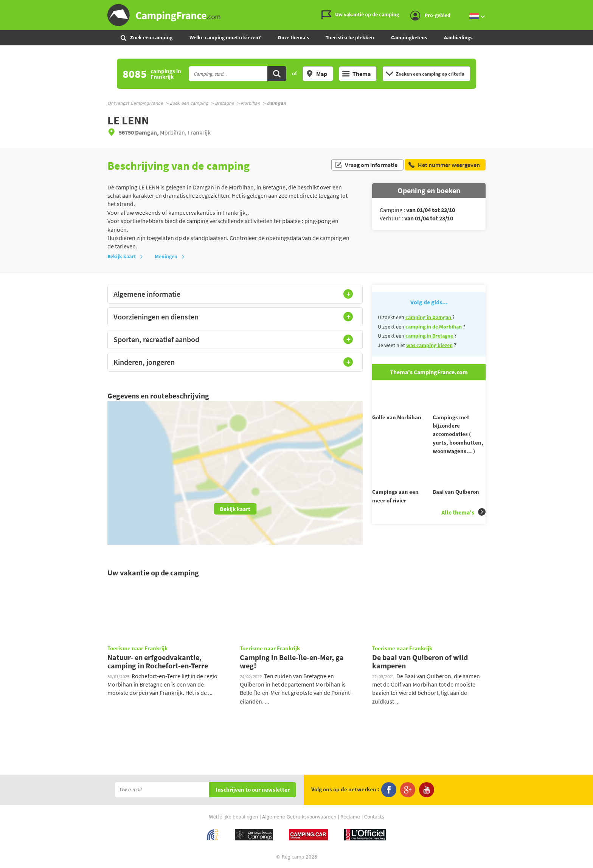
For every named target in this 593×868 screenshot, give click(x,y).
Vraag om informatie (366, 166)
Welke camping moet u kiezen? (225, 37)
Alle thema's (463, 526)
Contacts (374, 817)
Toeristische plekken (350, 37)
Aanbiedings (458, 37)
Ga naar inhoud (588, 6)
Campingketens (409, 37)
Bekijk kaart (125, 256)
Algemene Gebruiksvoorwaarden (299, 817)
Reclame (350, 817)
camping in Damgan (429, 317)
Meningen (170, 256)
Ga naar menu (584, 6)
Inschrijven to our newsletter (253, 790)
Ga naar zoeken (592, 6)
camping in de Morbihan (434, 327)
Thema (356, 74)
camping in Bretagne (430, 336)
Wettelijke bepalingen (233, 817)
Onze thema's (293, 37)
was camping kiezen (429, 345)
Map (317, 74)
